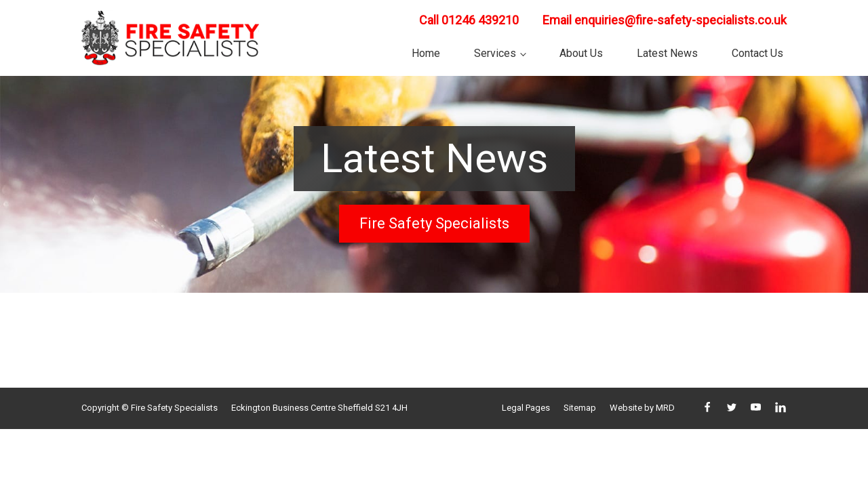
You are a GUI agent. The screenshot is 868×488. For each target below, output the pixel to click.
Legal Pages (526, 408)
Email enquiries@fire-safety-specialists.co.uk (665, 20)
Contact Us (757, 53)
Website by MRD (642, 408)
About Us (581, 53)
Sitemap (580, 408)
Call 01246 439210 (469, 20)
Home (426, 53)
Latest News (667, 53)
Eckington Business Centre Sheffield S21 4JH (319, 408)
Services (495, 53)
